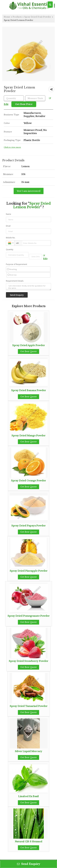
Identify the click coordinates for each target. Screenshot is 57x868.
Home (7, 17)
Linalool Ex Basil (28, 796)
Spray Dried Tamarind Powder (29, 706)
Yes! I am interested (29, 191)
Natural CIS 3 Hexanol (29, 841)
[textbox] (35, 98)
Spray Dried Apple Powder (29, 345)
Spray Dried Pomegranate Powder (29, 616)
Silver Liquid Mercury (28, 751)
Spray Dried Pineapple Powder (29, 571)
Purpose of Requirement (16, 264)
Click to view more (12, 147)
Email (8, 226)
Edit (45, 257)
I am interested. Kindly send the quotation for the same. (28, 287)
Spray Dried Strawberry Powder (28, 661)
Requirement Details (15, 281)
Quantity (10, 249)
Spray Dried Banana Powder (29, 390)
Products (17, 17)
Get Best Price (24, 104)
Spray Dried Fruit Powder (38, 17)
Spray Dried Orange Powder (28, 481)
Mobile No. (11, 238)
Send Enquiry (28, 864)
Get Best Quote (28, 351)
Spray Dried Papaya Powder (28, 526)
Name (9, 214)
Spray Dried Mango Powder (28, 436)
